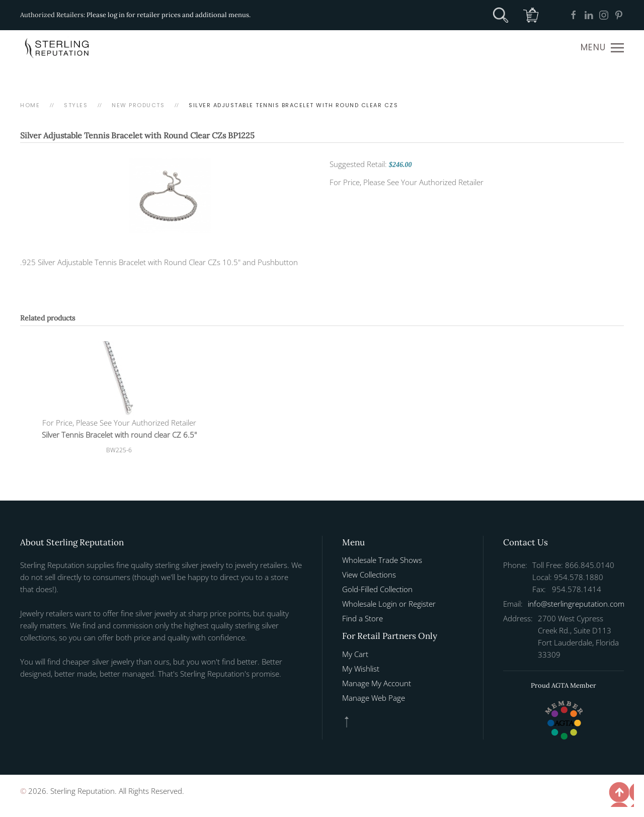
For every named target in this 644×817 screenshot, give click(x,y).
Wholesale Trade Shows (382, 560)
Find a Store (363, 618)
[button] (602, 48)
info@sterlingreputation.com (576, 604)
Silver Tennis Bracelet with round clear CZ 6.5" (119, 435)
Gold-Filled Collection (377, 589)
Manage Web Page (374, 698)
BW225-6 (119, 450)
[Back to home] (58, 48)
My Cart (355, 654)
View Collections (369, 575)
